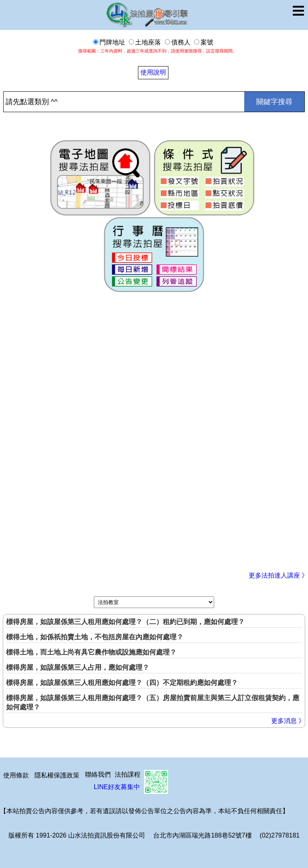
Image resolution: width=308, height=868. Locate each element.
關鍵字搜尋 (274, 102)
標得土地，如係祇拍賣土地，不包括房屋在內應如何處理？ (95, 637)
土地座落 (145, 42)
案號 (204, 42)
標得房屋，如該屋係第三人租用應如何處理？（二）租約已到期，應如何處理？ (125, 622)
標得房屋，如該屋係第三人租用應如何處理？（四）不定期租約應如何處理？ (122, 683)
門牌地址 (109, 42)
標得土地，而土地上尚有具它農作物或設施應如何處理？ (91, 652)
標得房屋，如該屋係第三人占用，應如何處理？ (78, 668)
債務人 (178, 42)
